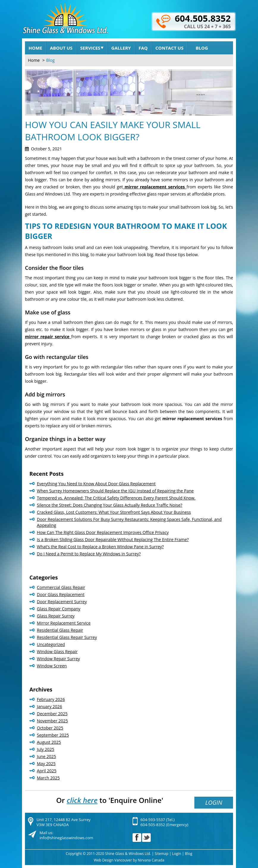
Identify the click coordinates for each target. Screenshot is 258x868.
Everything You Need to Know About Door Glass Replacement (96, 484)
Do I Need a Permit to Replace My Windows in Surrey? (89, 554)
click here (82, 800)
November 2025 (52, 721)
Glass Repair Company (59, 609)
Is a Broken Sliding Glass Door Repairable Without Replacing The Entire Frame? (113, 539)
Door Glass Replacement (61, 594)
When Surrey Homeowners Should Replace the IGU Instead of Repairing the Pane (115, 491)
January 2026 (49, 706)
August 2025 (49, 742)
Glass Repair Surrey (56, 616)
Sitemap (162, 854)
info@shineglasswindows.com (66, 838)
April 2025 (47, 771)
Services (92, 48)
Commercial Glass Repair (61, 587)
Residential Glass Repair (60, 630)
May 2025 (46, 764)
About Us (61, 48)
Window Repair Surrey (58, 659)
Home (35, 48)
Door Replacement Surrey (62, 602)
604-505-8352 (153, 825)
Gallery (121, 48)
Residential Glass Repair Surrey (67, 637)
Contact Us (169, 48)
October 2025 (50, 728)
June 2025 (46, 756)
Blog (202, 48)
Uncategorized (51, 644)
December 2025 (52, 714)
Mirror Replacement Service (64, 623)
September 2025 (53, 735)
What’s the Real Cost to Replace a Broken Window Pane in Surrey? (100, 547)
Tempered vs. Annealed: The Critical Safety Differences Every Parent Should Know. (116, 498)
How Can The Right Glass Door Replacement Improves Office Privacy (103, 532)
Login (214, 802)
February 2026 (51, 699)
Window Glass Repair (57, 652)
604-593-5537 (153, 820)
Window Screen (52, 666)
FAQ (143, 48)
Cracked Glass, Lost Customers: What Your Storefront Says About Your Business (114, 512)
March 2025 (48, 778)
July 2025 (46, 749)
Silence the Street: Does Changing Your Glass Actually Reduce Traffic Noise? (110, 505)
